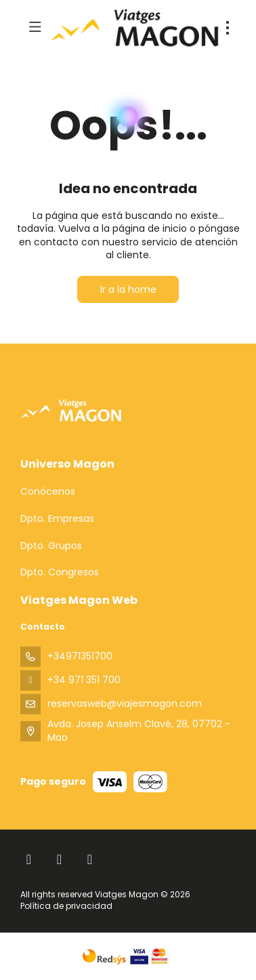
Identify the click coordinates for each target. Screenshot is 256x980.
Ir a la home (128, 289)
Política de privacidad (66, 906)
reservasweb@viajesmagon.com (125, 703)
